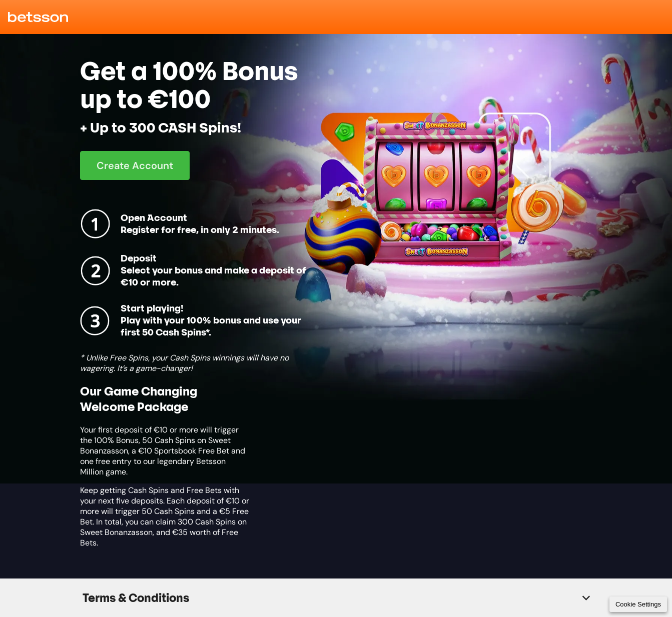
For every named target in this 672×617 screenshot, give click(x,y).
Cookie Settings (638, 604)
